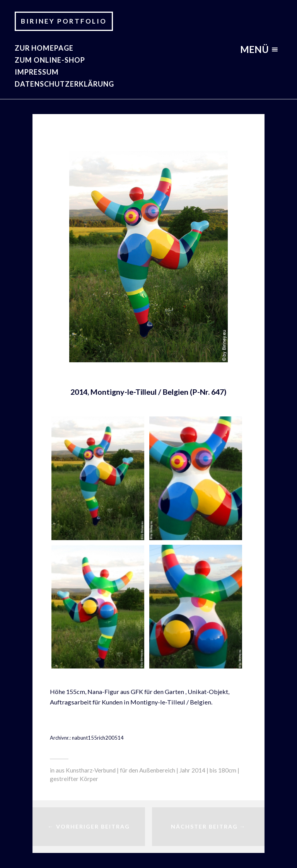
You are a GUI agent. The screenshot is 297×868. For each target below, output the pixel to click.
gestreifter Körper (74, 779)
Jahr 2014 (192, 770)
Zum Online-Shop (50, 60)
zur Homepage (44, 48)
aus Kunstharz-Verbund (86, 770)
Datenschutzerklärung (64, 84)
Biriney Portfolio (64, 21)
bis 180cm (223, 770)
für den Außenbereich (148, 770)
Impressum (37, 72)
